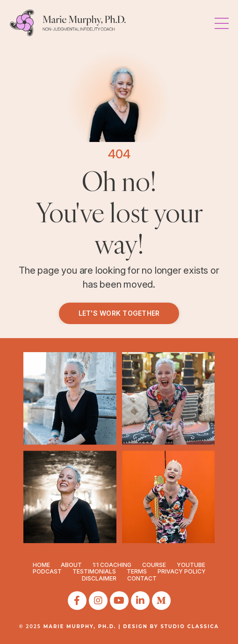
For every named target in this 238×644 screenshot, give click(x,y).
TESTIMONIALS (94, 571)
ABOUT (71, 565)
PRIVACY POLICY (182, 571)
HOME (41, 565)
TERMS (137, 571)
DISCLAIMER (99, 578)
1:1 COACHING (112, 565)
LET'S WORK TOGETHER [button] (119, 313)
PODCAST (47, 571)
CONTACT (142, 578)
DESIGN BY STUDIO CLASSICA (171, 626)
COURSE (154, 565)
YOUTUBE (191, 565)
